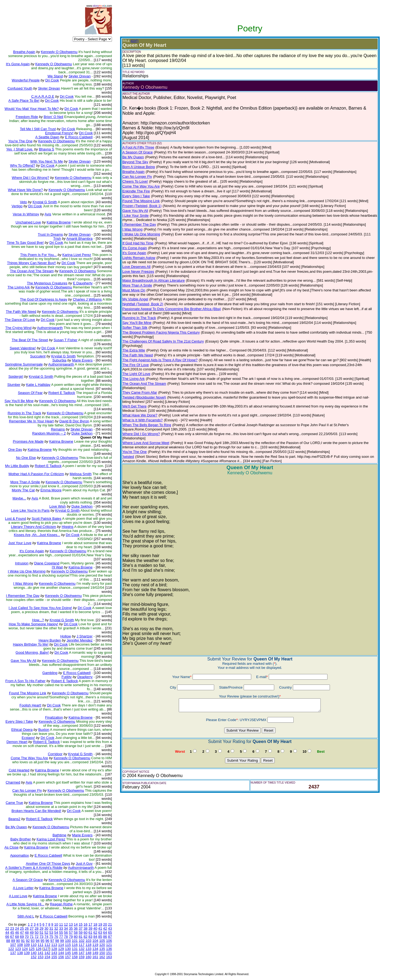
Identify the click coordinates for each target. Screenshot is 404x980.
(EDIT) (135, 41)
